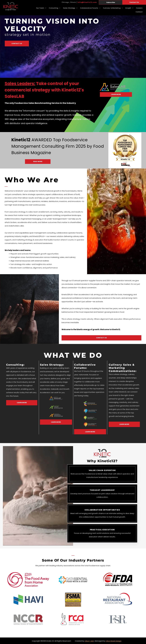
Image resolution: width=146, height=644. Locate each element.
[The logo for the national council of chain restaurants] (28, 619)
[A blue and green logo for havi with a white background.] (28, 600)
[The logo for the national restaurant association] (118, 600)
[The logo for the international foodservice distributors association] (118, 580)
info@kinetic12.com (87, 2)
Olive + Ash (89, 641)
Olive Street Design (114, 641)
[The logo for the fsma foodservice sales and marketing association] (73, 600)
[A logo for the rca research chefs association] (73, 619)
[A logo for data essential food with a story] (73, 580)
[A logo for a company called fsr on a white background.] (118, 619)
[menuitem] (40, 8)
